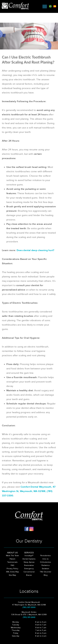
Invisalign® (29, 556)
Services (29, 552)
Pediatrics (46, 565)
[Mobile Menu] (45, 7)
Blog (46, 575)
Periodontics (46, 556)
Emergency (29, 569)
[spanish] (55, 6)
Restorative (29, 565)
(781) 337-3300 (29, 607)
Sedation (46, 569)
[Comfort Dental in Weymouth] (17, 6)
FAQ (12, 565)
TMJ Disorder (46, 572)
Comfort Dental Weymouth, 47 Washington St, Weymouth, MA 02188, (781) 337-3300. (29, 491)
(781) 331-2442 (29, 617)
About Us (12, 552)
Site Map (12, 575)
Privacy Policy (12, 569)
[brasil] (50, 6)
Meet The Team (12, 556)
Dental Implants (29, 559)
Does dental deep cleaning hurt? (36, 250)
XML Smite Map (12, 572)
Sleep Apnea (29, 562)
